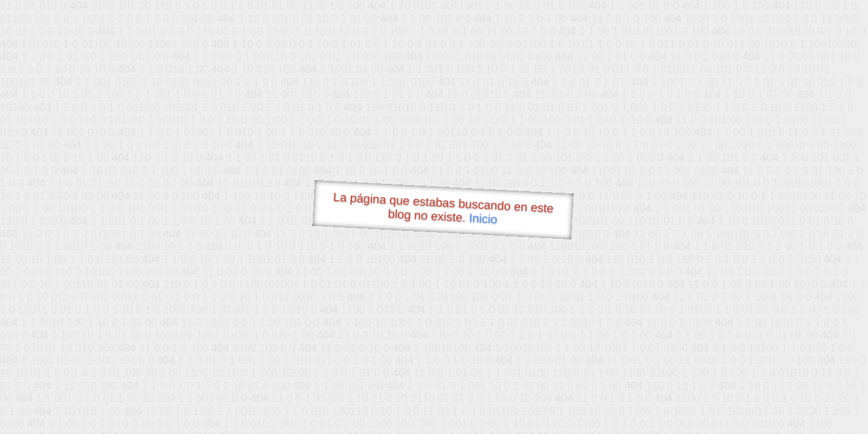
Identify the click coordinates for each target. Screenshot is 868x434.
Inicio (483, 218)
